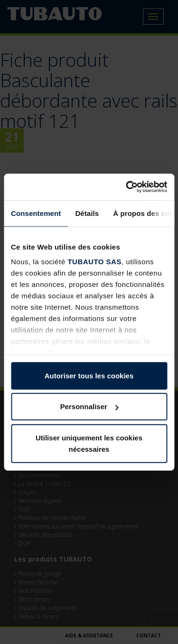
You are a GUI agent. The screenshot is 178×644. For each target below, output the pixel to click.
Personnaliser (89, 407)
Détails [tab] (87, 213)
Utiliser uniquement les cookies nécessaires (89, 443)
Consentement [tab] (36, 213)
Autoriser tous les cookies (89, 375)
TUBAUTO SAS (94, 262)
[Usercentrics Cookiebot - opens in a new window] (127, 187)
